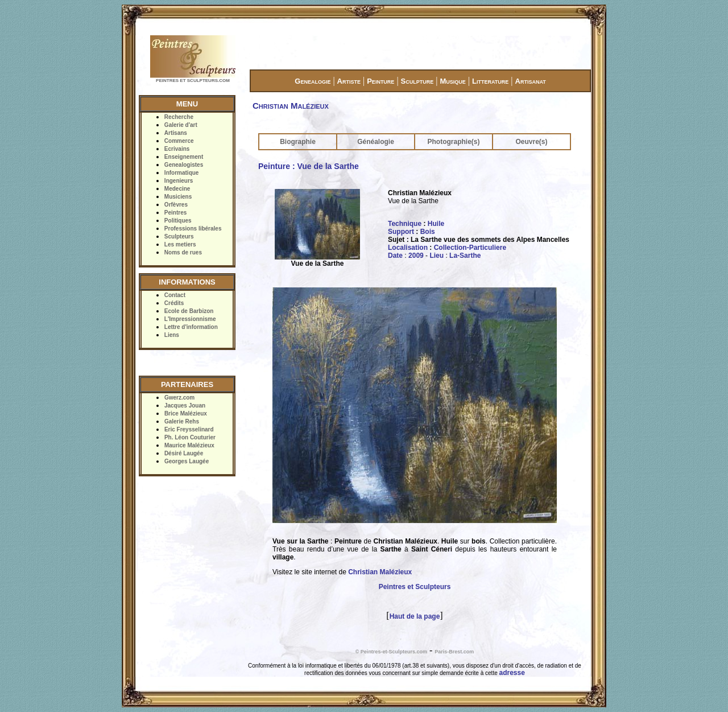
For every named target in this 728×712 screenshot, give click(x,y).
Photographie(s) (454, 142)
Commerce (179, 141)
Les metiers (180, 244)
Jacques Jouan (185, 406)
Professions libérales (193, 229)
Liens (172, 335)
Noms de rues (183, 252)
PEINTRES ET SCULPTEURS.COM (193, 81)
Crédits (174, 303)
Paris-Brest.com (454, 652)
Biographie (298, 142)
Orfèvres (176, 205)
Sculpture (417, 81)
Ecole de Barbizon (189, 311)
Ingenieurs (179, 181)
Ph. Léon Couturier (190, 437)
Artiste (349, 81)
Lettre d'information (191, 327)
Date (395, 256)
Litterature (490, 81)
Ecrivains (177, 149)
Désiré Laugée (184, 453)
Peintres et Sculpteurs (415, 587)
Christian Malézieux (380, 572)
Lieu (437, 256)
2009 (416, 256)
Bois (428, 232)
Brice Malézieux (186, 413)
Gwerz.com (179, 398)
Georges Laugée (187, 461)
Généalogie (376, 142)
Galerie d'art (181, 125)
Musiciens (178, 197)
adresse (512, 673)
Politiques (178, 221)
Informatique (182, 173)
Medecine (177, 189)
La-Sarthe (465, 256)
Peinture (380, 81)
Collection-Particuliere (470, 248)
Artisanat (531, 81)
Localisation (408, 248)
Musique (452, 81)
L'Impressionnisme (190, 319)
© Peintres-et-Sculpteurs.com (391, 652)
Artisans (176, 133)
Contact (175, 295)
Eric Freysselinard (189, 429)
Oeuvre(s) (531, 142)
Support (401, 232)
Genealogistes (184, 165)
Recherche (179, 117)
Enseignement (184, 157)
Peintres (175, 213)
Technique (405, 224)
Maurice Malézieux (189, 445)
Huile (436, 224)
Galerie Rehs (182, 421)
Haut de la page (415, 616)
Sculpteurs (179, 236)
